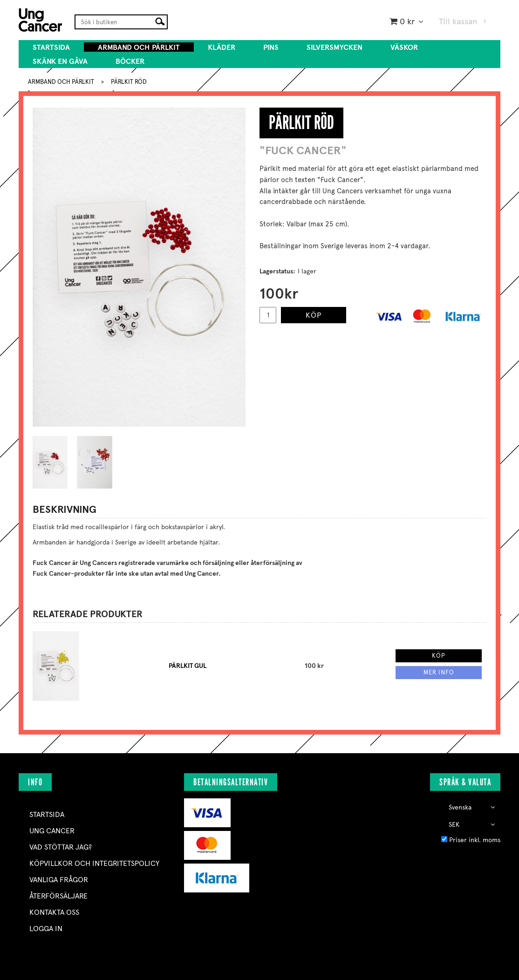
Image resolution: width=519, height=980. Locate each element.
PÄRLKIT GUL (188, 666)
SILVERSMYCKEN (335, 47)
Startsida (51, 47)
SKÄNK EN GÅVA (60, 61)
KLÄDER (222, 47)
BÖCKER (130, 61)
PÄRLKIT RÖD (129, 82)
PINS (271, 47)
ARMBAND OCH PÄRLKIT (139, 47)
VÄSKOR (404, 47)
